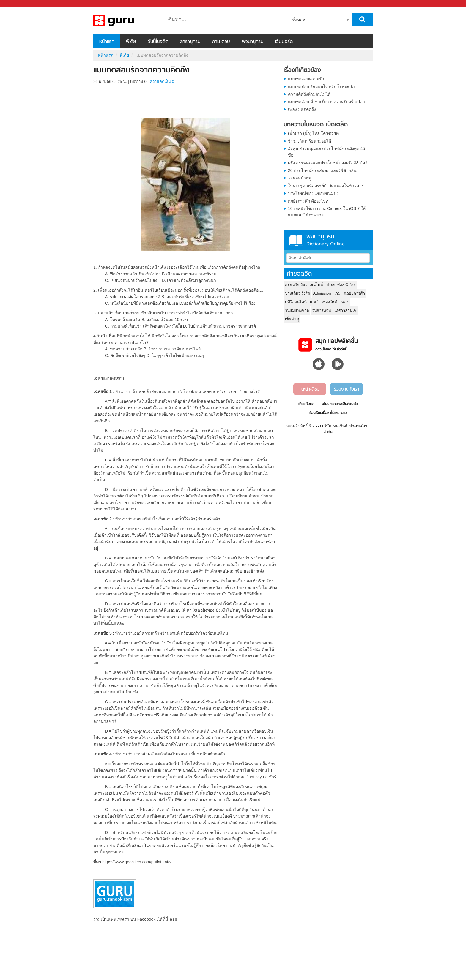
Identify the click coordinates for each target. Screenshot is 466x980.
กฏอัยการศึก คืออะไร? (308, 201)
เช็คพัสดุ (292, 319)
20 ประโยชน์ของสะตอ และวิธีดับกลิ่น (322, 170)
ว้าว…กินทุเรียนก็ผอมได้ (310, 141)
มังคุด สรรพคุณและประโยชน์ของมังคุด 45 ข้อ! (326, 152)
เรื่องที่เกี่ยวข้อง (302, 70)
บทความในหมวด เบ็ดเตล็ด (316, 125)
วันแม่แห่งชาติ (297, 310)
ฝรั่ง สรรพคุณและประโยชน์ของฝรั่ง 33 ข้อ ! (328, 163)
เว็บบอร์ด (284, 42)
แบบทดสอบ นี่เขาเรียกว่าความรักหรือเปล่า (326, 102)
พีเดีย (131, 42)
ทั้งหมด (299, 20)
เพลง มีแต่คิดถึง (302, 109)
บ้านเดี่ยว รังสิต (297, 293)
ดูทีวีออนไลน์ (296, 302)
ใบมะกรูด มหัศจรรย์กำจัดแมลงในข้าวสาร (326, 186)
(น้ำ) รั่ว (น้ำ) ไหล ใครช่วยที (313, 133)
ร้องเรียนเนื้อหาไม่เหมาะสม (328, 413)
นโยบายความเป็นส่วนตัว (340, 404)
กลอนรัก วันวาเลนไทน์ (304, 285)
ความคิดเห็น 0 (162, 82)
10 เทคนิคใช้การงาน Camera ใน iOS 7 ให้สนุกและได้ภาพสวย (327, 212)
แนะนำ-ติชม (310, 389)
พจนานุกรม (253, 42)
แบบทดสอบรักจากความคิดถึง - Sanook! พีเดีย (125, 20)
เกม (337, 293)
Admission (322, 293)
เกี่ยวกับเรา (306, 404)
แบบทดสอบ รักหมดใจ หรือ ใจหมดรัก (321, 86)
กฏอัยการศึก (354, 293)
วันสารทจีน (322, 310)
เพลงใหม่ (329, 302)
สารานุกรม (190, 42)
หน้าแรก (107, 42)
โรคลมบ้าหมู (300, 178)
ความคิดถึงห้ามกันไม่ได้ (309, 94)
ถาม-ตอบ (221, 42)
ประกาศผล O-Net (341, 285)
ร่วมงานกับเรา (347, 389)
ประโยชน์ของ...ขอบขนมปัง (313, 193)
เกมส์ (314, 302)
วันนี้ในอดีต (158, 42)
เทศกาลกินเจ (345, 310)
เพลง (344, 302)
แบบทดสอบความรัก (306, 79)
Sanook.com (18, 4)
